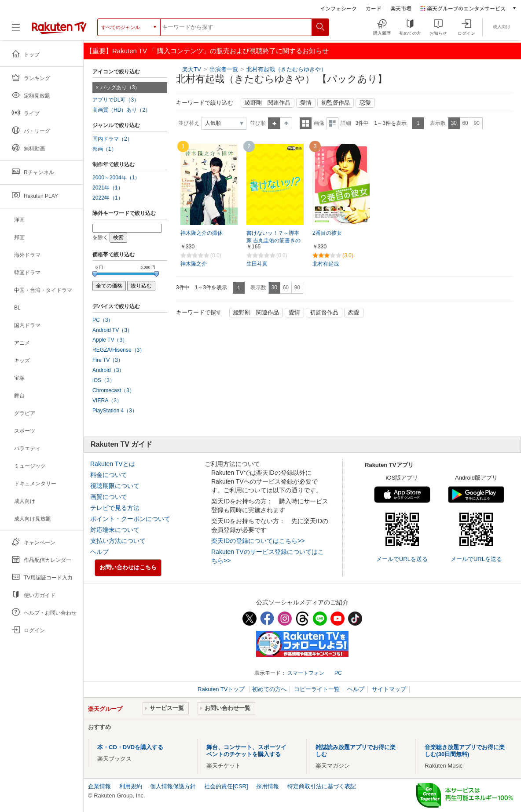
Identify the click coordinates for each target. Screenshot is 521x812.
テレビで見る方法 (115, 508)
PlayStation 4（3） (115, 411)
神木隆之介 (194, 264)
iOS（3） (104, 380)
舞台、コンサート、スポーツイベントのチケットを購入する (246, 751)
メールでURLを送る (402, 559)
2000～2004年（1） (116, 178)
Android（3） (108, 370)
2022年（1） (108, 198)
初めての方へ (269, 689)
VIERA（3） (107, 401)
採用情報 (268, 786)
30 (453, 123)
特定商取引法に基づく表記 (322, 786)
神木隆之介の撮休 (202, 233)
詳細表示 (332, 123)
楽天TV (192, 69)
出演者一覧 (224, 69)
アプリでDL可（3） (116, 100)
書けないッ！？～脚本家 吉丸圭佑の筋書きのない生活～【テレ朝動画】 (273, 241)
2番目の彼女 (327, 233)
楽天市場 (401, 8)
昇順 (274, 123)
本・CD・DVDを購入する (130, 747)
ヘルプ (99, 552)
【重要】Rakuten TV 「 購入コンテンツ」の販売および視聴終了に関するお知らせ (207, 51)
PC (338, 673)
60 (465, 123)
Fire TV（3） (108, 360)
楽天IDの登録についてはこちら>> (258, 541)
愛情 (306, 103)
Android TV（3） (112, 330)
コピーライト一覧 (317, 689)
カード (374, 8)
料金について (109, 475)
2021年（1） (108, 188)
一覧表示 (306, 123)
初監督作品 (336, 103)
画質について (109, 497)
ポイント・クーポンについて (130, 519)
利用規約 (131, 786)
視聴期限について (115, 486)
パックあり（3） (120, 87)
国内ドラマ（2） (112, 139)
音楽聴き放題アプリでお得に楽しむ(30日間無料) (465, 751)
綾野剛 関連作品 (268, 103)
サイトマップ (389, 689)
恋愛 (365, 103)
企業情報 (99, 786)
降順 (286, 123)
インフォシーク (338, 8)
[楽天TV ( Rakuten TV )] (59, 27)
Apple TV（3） (110, 340)
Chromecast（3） (114, 390)
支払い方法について (118, 541)
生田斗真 (257, 264)
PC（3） (103, 320)
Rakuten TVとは (113, 464)
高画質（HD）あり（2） (121, 110)
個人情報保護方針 (173, 786)
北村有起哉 (326, 264)
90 (476, 123)
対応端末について (115, 530)
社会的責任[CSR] (226, 786)
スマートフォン (306, 673)
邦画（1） (105, 149)
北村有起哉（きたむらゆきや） (286, 69)
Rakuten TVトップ (222, 689)
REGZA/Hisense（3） (119, 350)
